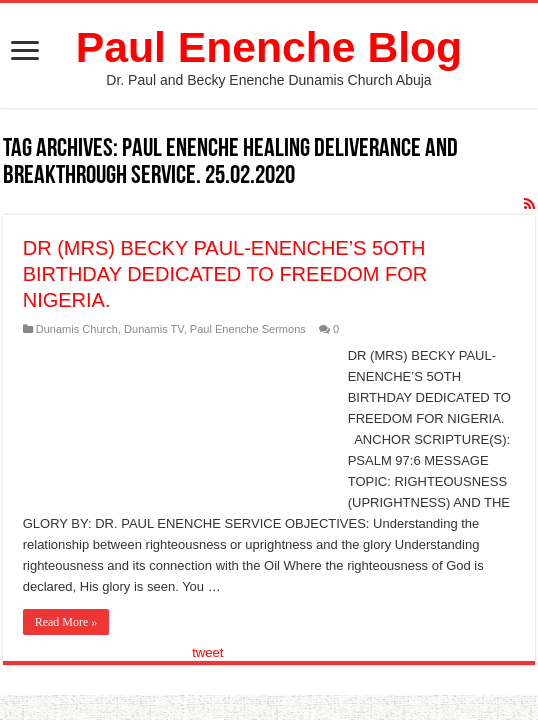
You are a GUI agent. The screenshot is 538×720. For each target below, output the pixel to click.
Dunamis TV (154, 329)
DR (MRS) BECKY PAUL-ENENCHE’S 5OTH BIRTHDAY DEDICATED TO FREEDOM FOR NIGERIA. (225, 274)
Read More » (66, 622)
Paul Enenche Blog (269, 47)
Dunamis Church (77, 329)
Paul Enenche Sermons (248, 329)
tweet (207, 652)
